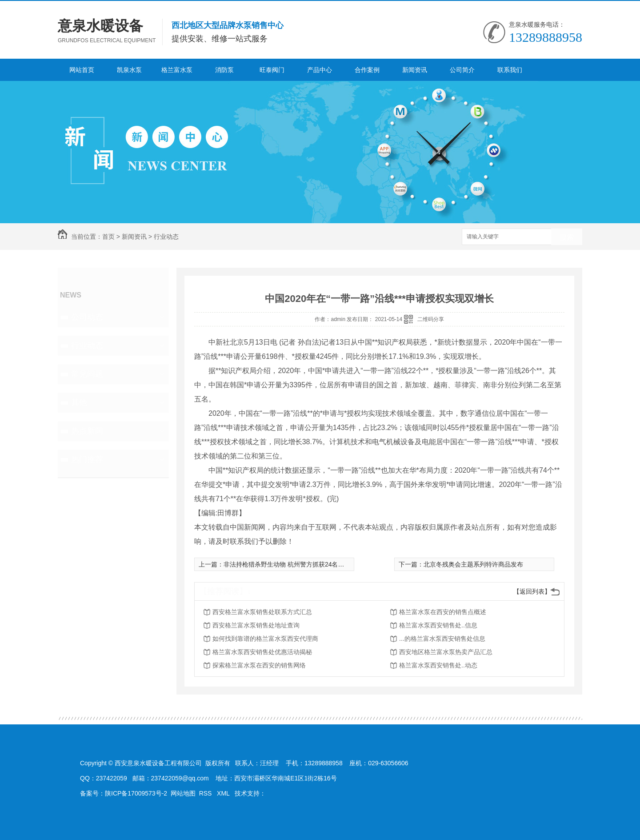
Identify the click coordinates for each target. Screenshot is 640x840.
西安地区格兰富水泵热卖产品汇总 (446, 652)
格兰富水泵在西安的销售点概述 (443, 612)
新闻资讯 (415, 70)
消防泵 (224, 70)
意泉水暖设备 (100, 26)
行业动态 (166, 237)
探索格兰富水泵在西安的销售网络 (259, 665)
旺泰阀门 (272, 70)
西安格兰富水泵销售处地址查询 (256, 625)
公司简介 (462, 70)
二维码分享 (431, 319)
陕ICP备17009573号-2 (136, 793)
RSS (206, 793)
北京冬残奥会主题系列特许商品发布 (473, 564)
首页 (108, 237)
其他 (79, 402)
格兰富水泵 (177, 70)
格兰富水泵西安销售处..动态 (438, 665)
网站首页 (82, 70)
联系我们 (510, 70)
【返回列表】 (532, 591)
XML (224, 793)
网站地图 (183, 793)
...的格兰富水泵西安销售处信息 (442, 639)
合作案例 (367, 70)
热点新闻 (87, 431)
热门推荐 (87, 459)
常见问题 (87, 374)
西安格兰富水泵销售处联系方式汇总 (262, 612)
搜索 (567, 237)
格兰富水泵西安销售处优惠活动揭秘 (262, 652)
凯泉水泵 (129, 70)
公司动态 (87, 317)
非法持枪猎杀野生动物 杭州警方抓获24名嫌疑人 (290, 564)
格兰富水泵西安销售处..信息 (438, 625)
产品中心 (320, 70)
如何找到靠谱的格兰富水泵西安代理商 (265, 639)
